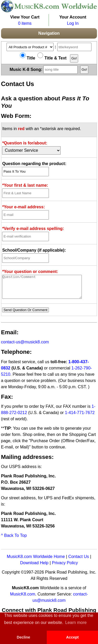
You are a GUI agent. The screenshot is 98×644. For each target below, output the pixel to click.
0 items (25, 23)
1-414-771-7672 (80, 417)
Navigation (49, 33)
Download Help (34, 567)
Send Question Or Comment (25, 315)
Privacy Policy (65, 567)
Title (28, 58)
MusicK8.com (23, 599)
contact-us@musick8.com (25, 347)
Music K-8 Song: (44, 69)
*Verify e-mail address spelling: (33, 229)
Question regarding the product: (34, 164)
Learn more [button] (76, 622)
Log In (73, 23)
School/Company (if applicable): (34, 250)
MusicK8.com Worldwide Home (36, 561)
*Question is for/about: (25, 143)
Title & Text (52, 58)
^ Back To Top (14, 540)
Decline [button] (23, 637)
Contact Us (79, 561)
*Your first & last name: (25, 185)
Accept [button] (72, 637)
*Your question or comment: (30, 272)
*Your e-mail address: (23, 207)
